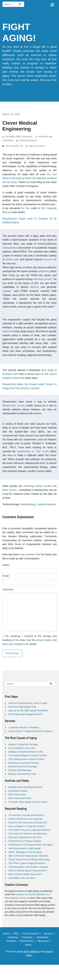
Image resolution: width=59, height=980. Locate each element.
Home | (8, 934)
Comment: (8, 589)
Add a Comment (37, 146)
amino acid (12, 259)
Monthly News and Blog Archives (25, 787)
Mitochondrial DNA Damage (23, 766)
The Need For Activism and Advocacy (28, 834)
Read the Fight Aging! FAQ (22, 707)
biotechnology (28, 504)
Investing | (14, 937)
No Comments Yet (14, 146)
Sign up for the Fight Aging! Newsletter (28, 710)
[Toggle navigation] (52, 4)
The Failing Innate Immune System (26, 759)
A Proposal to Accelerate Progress (26, 815)
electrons (44, 271)
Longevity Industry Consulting (24, 727)
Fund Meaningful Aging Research (26, 714)
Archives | (13, 941)
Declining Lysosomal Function (24, 763)
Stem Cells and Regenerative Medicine (28, 856)
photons (34, 287)
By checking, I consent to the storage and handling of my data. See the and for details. (30, 640)
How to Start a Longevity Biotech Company (31, 731)
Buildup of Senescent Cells (22, 774)
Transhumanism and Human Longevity (28, 867)
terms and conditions (14, 644)
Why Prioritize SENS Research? (25, 874)
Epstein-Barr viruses (14, 405)
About (30, 945)
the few (25, 208)
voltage (7, 291)
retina (6, 331)
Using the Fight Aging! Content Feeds (28, 802)
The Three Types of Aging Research (27, 863)
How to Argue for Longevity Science (27, 826)
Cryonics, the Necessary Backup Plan (28, 822)
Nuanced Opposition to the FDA (25, 837)
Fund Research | (33, 934)
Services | (50, 934)
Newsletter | (44, 937)
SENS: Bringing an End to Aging (25, 852)
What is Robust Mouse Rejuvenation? (28, 870)
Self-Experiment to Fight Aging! (24, 848)
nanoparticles (10, 248)
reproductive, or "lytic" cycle (33, 451)
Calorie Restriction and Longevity (25, 819)
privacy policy (44, 640)
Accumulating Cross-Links (22, 748)
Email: (6, 576)
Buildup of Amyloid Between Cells (26, 752)
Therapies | (29, 937)
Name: (6, 565)
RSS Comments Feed (20, 798)
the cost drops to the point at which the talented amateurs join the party (30, 178)
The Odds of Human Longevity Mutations (30, 830)
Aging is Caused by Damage (23, 744)
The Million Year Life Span (22, 878)
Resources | (45, 941)
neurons (48, 259)
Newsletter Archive (18, 791)
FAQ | (17, 934)
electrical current (42, 279)
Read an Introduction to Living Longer (28, 703)
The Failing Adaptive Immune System (28, 755)
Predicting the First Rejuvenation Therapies (31, 845)
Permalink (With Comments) (19, 137)
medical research (47, 504)
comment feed (33, 554)
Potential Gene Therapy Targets (25, 841)
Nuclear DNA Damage (20, 770)
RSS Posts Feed (17, 794)
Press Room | (28, 941)
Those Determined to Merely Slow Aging (29, 859)
